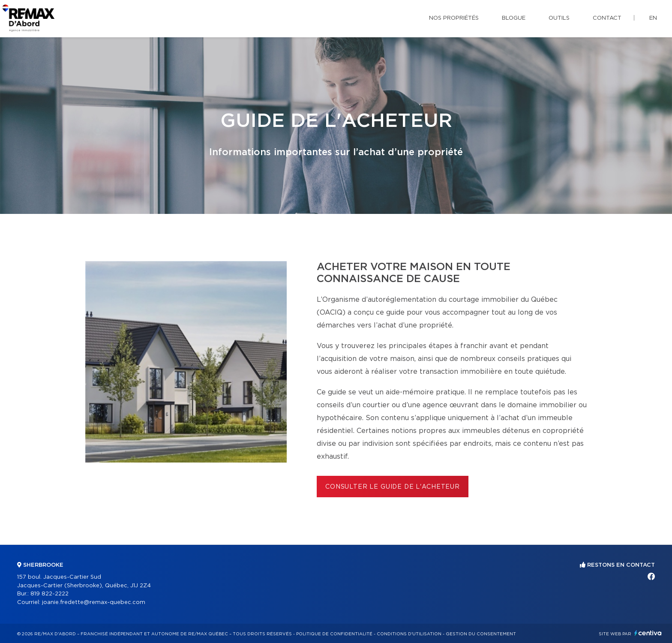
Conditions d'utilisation (409, 634)
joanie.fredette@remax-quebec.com (94, 602)
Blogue (514, 18)
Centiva (648, 633)
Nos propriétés (454, 18)
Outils (559, 18)
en (653, 18)
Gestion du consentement (481, 634)
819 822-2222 (49, 594)
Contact (607, 18)
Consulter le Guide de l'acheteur (393, 487)
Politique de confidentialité (334, 634)
